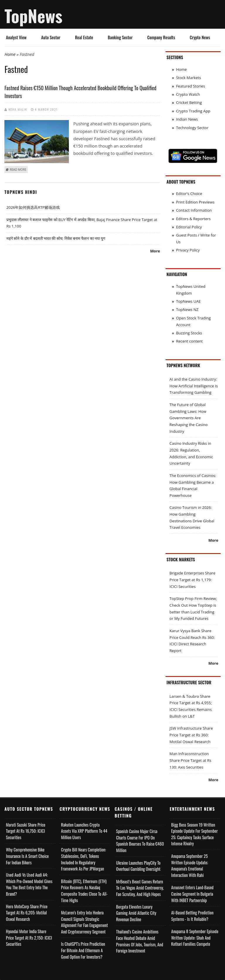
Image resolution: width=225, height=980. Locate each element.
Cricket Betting (189, 102)
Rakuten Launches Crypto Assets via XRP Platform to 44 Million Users (84, 831)
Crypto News (200, 37)
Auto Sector (51, 37)
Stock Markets (189, 78)
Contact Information (194, 210)
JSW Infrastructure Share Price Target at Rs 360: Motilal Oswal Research (191, 735)
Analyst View (16, 37)
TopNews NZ (187, 309)
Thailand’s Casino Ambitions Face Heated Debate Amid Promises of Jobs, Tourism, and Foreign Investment (139, 941)
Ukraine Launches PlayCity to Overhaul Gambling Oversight (138, 866)
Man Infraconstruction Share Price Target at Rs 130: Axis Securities (191, 760)
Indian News (187, 119)
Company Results (161, 37)
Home (10, 54)
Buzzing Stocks (189, 333)
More (155, 251)
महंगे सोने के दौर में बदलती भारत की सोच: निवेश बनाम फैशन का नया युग (56, 238)
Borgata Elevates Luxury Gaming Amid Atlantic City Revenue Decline (136, 913)
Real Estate (84, 37)
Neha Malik (18, 109)
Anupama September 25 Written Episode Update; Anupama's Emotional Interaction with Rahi (190, 866)
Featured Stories (191, 86)
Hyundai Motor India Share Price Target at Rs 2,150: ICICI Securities (29, 938)
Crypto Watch (188, 94)
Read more (18, 170)
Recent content (189, 341)
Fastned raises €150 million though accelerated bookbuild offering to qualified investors (80, 92)
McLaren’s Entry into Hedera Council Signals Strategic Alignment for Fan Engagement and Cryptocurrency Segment (84, 922)
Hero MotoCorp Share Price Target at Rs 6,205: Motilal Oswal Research (27, 913)
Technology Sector (192, 128)
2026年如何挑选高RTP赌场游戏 (33, 207)
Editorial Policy (189, 227)
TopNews (33, 16)
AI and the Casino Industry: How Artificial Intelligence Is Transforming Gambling (194, 386)
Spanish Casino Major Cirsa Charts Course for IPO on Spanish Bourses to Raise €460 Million (140, 841)
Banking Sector (120, 37)
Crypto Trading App (193, 111)
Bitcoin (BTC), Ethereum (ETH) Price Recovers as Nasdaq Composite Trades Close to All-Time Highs (84, 891)
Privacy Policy (188, 250)
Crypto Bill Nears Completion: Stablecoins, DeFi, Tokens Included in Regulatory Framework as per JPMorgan (83, 859)
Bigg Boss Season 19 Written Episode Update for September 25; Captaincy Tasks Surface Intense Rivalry (194, 834)
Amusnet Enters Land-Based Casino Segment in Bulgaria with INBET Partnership (192, 894)
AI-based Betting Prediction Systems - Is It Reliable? (192, 916)
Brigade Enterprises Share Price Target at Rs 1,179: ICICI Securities (192, 580)
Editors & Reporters (193, 219)
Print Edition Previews (195, 202)
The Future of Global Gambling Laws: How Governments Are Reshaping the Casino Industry (189, 418)
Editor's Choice (189, 194)
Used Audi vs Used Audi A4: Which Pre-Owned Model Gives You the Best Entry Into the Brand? (29, 884)
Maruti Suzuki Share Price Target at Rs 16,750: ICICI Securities (25, 831)
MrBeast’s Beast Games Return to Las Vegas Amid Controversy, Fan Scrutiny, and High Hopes (140, 888)
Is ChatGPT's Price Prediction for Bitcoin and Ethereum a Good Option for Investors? (83, 950)
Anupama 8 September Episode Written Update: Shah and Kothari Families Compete (195, 938)
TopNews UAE (188, 301)
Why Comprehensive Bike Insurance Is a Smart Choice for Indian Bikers (27, 856)
